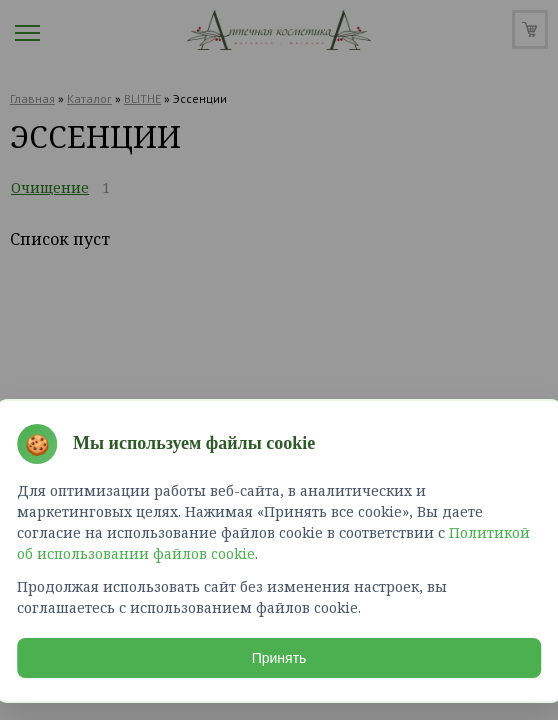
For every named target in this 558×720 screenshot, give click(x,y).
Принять (279, 654)
